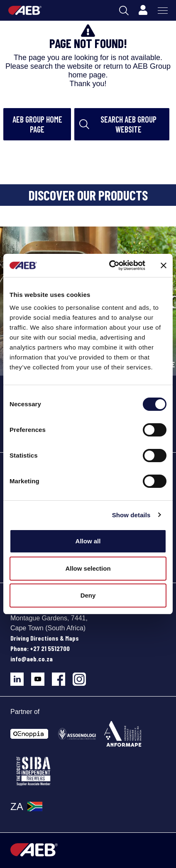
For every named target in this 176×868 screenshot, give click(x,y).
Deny (88, 595)
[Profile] (143, 10)
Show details (131, 515)
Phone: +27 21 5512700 (40, 648)
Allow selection (88, 568)
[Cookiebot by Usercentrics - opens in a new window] (110, 265)
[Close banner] (164, 265)
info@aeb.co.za (32, 659)
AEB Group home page (37, 124)
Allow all (88, 541)
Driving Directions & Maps (45, 638)
